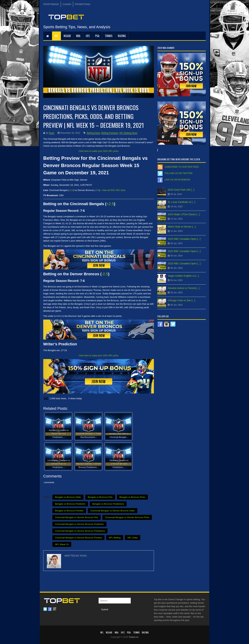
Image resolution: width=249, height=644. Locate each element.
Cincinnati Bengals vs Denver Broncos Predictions (80, 531)
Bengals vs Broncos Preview (69, 511)
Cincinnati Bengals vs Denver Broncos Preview (78, 538)
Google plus (54, 609)
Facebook (50, 609)
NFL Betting (115, 538)
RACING (122, 36)
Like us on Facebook (177, 180)
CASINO (67, 4)
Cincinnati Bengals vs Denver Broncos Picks (127, 517)
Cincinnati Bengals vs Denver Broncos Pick (77, 517)
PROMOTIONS (83, 4)
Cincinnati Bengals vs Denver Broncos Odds (113, 511)
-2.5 (97, 190)
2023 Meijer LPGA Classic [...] (184, 214)
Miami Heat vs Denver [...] (182, 227)
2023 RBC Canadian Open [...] (184, 239)
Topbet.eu (134, 637)
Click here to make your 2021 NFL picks (99, 151)
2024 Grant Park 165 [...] (181, 190)
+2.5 (71, 190)
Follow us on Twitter (179, 173)
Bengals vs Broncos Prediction (70, 504)
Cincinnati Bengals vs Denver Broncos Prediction (79, 524)
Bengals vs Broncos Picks (132, 497)
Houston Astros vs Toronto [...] (184, 288)
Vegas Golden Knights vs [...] (183, 276)
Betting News (93, 133)
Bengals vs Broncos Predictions (108, 504)
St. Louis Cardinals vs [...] (181, 202)
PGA (97, 36)
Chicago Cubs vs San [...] (181, 300)
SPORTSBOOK (51, 4)
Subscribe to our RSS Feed (182, 167)
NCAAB (67, 36)
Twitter (45, 609)
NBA (78, 36)
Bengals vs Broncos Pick (100, 497)
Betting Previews (110, 133)
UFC (88, 36)
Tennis (109, 36)
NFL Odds (133, 538)
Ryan (52, 133)
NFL (56, 36)
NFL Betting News (128, 133)
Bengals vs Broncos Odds (68, 497)
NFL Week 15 (62, 544)
